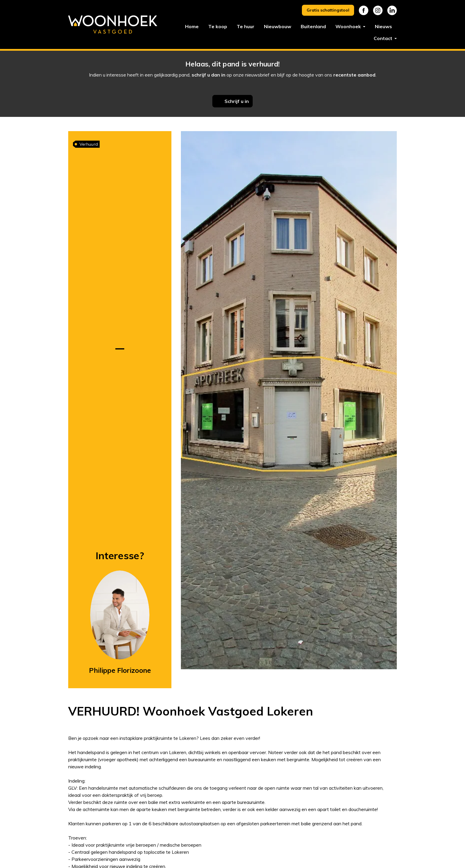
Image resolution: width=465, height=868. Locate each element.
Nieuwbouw (278, 26)
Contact (384, 38)
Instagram (378, 10)
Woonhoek (349, 26)
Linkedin (392, 10)
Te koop (218, 26)
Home (192, 26)
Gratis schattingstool (328, 10)
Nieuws (383, 26)
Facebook (364, 10)
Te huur (246, 26)
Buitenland (313, 26)
